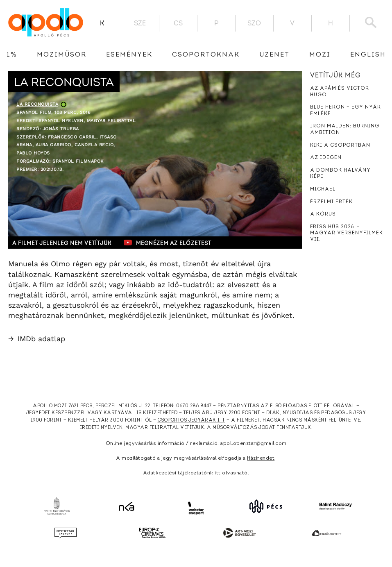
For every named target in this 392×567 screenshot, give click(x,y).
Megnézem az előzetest (168, 243)
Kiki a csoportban (340, 145)
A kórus (323, 214)
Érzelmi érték (331, 202)
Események (129, 55)
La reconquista (37, 104)
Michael (323, 189)
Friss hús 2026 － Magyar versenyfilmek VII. (347, 233)
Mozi (320, 55)
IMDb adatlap (37, 339)
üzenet (274, 55)
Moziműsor (62, 55)
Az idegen (326, 158)
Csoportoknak (206, 55)
